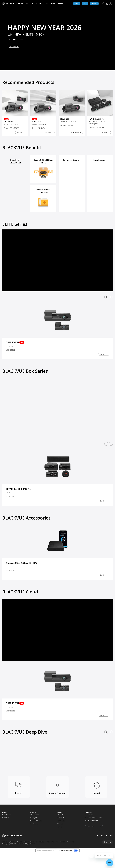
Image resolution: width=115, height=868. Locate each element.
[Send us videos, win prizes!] (89, 838)
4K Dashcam (10, 362)
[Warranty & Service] (33, 841)
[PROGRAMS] (99, 832)
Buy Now (17, 147)
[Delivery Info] (33, 838)
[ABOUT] (71, 832)
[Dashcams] (25, 4)
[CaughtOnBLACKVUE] (89, 841)
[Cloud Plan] (6, 838)
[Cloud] (46, 4)
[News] (53, 4)
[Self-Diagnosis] (33, 835)
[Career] (61, 847)
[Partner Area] (61, 841)
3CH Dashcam (11, 510)
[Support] (61, 4)
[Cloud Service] (6, 835)
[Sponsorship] (89, 835)
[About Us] (61, 835)
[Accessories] (36, 4)
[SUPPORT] (44, 832)
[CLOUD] (16, 832)
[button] (3, 34)
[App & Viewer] (33, 844)
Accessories (10, 585)
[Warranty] (61, 844)
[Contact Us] (61, 838)
